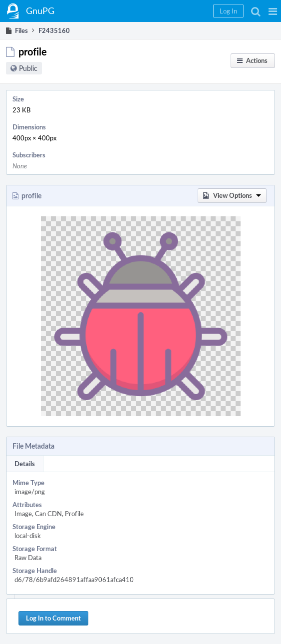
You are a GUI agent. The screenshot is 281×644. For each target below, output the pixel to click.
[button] (273, 11)
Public (28, 68)
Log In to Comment (53, 618)
